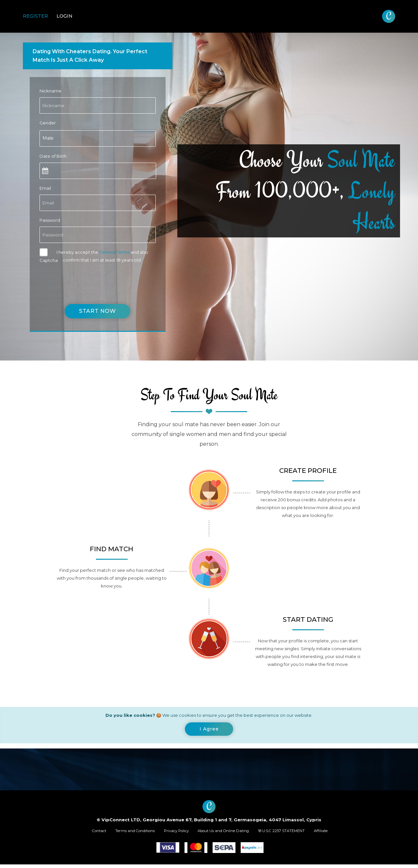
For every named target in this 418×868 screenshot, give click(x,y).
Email (45, 188)
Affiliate (342, 833)
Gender (48, 123)
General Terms (114, 252)
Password (50, 220)
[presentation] (89, 280)
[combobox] (98, 138)
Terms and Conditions (122, 833)
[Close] (209, 730)
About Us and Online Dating (228, 833)
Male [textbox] (48, 138)
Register (35, 16)
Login (64, 16)
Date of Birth (53, 156)
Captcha (49, 260)
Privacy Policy (172, 833)
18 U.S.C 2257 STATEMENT (296, 833)
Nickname (50, 91)
